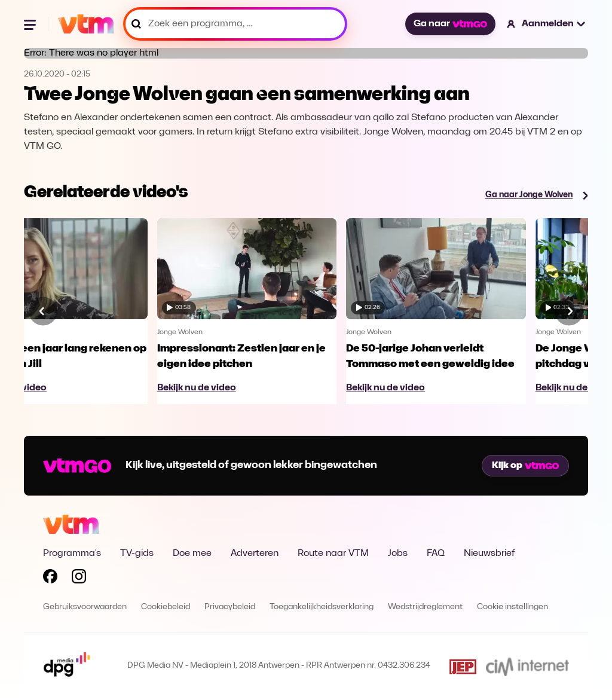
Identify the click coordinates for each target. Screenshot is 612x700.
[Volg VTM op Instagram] (79, 579)
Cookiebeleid (166, 607)
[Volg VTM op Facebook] (50, 579)
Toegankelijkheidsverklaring (322, 607)
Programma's (72, 554)
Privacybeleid (230, 607)
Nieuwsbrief (489, 554)
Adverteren (255, 554)
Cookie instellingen (512, 607)
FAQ (436, 554)
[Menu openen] (31, 24)
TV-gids (137, 554)
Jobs (398, 554)
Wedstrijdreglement (425, 607)
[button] (547, 24)
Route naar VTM (333, 554)
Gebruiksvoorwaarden (85, 607)
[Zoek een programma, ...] (235, 24)
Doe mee (192, 554)
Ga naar (450, 24)
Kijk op (525, 466)
